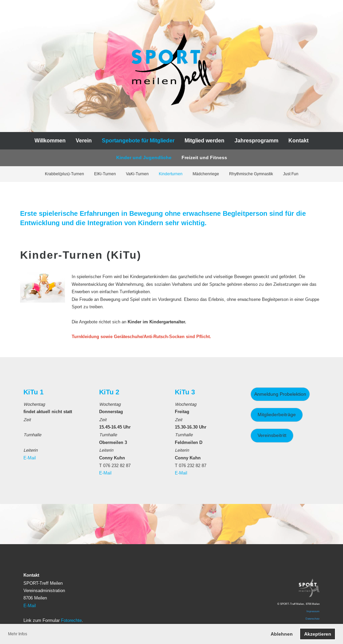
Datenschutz (313, 619)
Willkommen (50, 141)
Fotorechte (71, 620)
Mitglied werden (204, 141)
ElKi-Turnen (105, 174)
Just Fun (291, 174)
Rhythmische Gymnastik (251, 174)
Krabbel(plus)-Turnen (64, 174)
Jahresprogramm (256, 141)
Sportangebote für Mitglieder (138, 141)
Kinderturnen (171, 174)
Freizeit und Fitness (204, 157)
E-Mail (30, 458)
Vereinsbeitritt (272, 435)
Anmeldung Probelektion (280, 394)
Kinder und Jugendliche (144, 157)
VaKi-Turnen (137, 174)
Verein (84, 141)
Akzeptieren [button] (318, 634)
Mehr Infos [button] (18, 634)
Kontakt (298, 141)
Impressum (313, 611)
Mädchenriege (206, 174)
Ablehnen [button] (282, 634)
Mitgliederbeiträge (277, 414)
